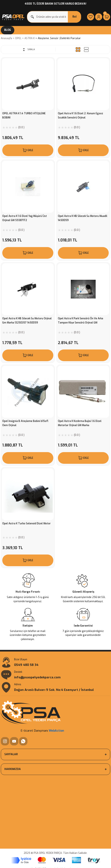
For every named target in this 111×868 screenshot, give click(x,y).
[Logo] (13, 17)
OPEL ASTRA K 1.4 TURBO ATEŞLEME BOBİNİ (24, 116)
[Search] (54, 17)
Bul (75, 17)
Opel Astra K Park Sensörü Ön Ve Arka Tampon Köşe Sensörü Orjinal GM (81, 321)
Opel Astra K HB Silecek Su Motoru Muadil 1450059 (83, 218)
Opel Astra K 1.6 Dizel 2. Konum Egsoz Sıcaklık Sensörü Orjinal (81, 116)
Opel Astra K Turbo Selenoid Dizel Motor (26, 524)
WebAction (56, 731)
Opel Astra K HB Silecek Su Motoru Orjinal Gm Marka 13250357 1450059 (27, 321)
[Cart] (107, 17)
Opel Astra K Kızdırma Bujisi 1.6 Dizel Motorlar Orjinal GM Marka (80, 423)
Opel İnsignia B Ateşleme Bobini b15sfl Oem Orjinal (25, 423)
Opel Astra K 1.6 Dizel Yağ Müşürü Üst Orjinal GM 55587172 (25, 218)
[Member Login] (99, 17)
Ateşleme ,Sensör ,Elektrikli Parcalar (59, 38)
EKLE (28, 150)
